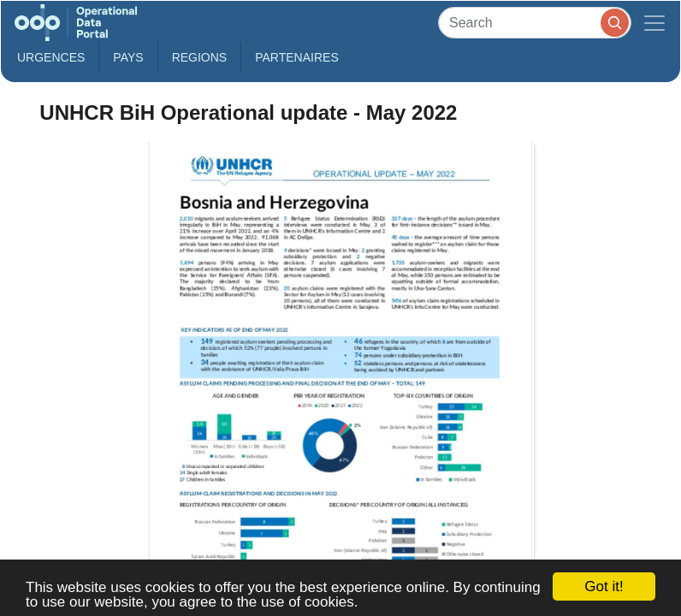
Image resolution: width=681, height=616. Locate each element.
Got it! (604, 586)
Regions (200, 57)
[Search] (535, 23)
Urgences (51, 57)
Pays (128, 57)
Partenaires (297, 57)
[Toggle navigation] (654, 23)
